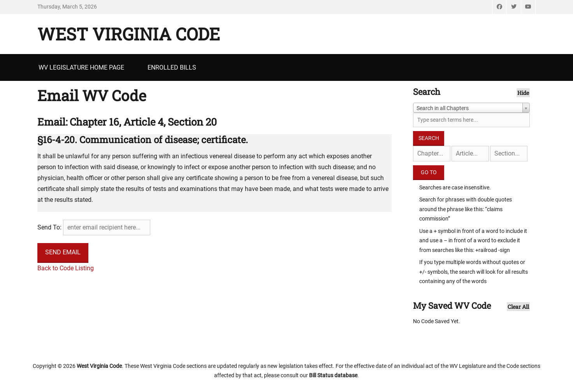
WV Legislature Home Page (81, 67)
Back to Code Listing (66, 268)
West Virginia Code (129, 34)
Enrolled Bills (172, 67)
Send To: (49, 227)
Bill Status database (333, 375)
